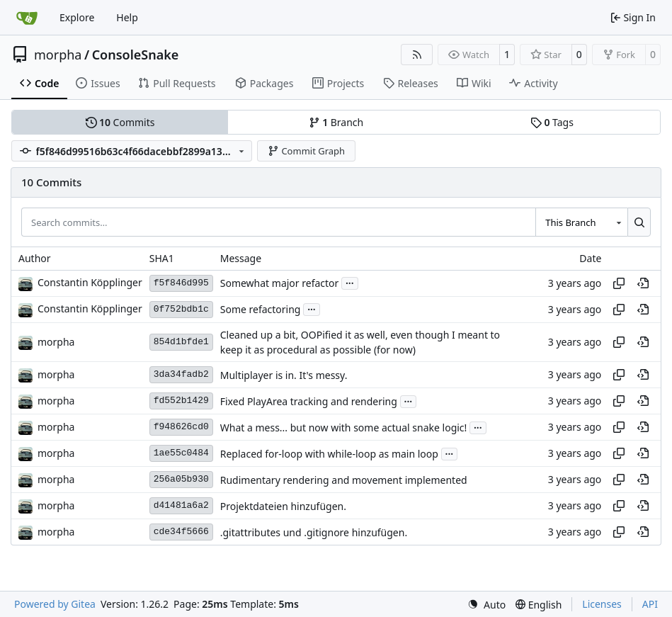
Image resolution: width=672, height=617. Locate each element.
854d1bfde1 (181, 342)
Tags (552, 122)
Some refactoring (261, 309)
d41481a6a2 (181, 505)
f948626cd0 (181, 427)
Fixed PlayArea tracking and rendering (309, 401)
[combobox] (581, 222)
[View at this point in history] (643, 283)
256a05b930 (181, 479)
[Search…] (639, 222)
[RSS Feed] (417, 55)
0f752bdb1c (181, 309)
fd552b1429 (181, 401)
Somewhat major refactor (280, 283)
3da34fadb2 (181, 374)
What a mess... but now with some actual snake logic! (344, 428)
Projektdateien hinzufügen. (283, 506)
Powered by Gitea (55, 604)
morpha (58, 55)
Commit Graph (306, 151)
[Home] (27, 18)
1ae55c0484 (181, 453)
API (650, 604)
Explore (77, 17)
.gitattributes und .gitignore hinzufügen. (314, 532)
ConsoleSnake (136, 55)
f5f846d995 (181, 283)
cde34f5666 (181, 532)
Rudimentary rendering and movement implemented (344, 480)
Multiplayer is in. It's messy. (284, 375)
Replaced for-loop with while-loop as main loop (329, 454)
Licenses (602, 604)
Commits (120, 122)
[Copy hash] (619, 283)
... (350, 282)
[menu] (486, 605)
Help (127, 17)
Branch (336, 122)
